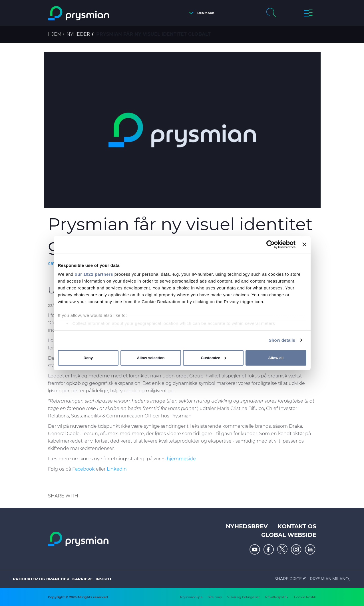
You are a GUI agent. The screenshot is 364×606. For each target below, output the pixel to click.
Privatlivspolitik (277, 597)
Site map (215, 597)
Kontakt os (297, 526)
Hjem (55, 34)
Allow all (276, 358)
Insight (104, 579)
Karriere (83, 579)
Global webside (289, 535)
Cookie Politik (305, 597)
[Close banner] (304, 244)
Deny (88, 358)
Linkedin (117, 469)
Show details (282, 340)
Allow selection (151, 358)
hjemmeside (181, 459)
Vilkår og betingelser (244, 597)
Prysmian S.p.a (191, 597)
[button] (200, 13)
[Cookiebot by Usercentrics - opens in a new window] (271, 244)
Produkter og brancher (41, 579)
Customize (213, 358)
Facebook (84, 469)
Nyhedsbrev (247, 526)
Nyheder (78, 34)
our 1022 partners (94, 274)
